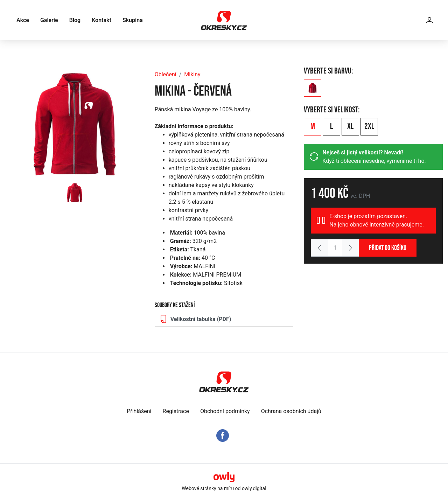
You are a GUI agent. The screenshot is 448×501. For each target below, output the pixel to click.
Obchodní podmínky (225, 411)
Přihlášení (139, 411)
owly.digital (254, 488)
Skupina (133, 20)
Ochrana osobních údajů (291, 411)
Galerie (49, 20)
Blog (75, 20)
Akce (23, 20)
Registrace (176, 411)
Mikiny (192, 74)
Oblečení (166, 74)
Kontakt (101, 20)
